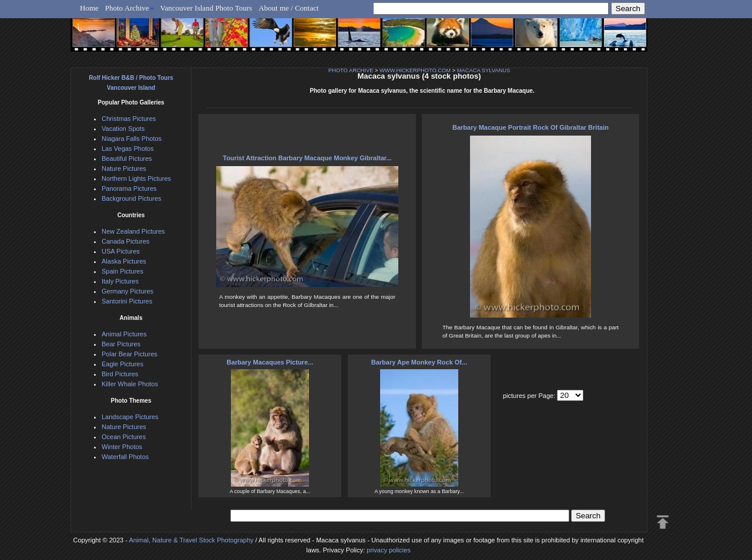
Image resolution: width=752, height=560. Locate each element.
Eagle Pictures (122, 364)
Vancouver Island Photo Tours (207, 8)
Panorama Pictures (129, 188)
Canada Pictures (125, 241)
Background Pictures (132, 198)
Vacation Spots (123, 129)
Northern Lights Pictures (136, 178)
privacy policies (389, 550)
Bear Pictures (121, 344)
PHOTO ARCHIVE (351, 70)
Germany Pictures (127, 291)
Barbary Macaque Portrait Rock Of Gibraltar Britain (531, 127)
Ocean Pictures (124, 437)
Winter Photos (122, 447)
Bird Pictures (120, 374)
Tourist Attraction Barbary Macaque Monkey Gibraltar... (307, 158)
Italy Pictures (120, 281)
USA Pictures (121, 251)
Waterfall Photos (125, 457)
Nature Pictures (124, 168)
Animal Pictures (124, 334)
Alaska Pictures (124, 261)
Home (89, 8)
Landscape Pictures (130, 417)
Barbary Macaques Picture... (270, 362)
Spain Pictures (122, 271)
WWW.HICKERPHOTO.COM (415, 70)
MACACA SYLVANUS (484, 70)
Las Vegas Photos (128, 149)
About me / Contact (288, 8)
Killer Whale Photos (130, 384)
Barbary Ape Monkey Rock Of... (419, 362)
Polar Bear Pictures (130, 354)
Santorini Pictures (127, 301)
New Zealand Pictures (133, 231)
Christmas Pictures (129, 119)
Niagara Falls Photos (132, 139)
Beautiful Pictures (127, 158)
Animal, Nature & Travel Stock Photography (191, 540)
